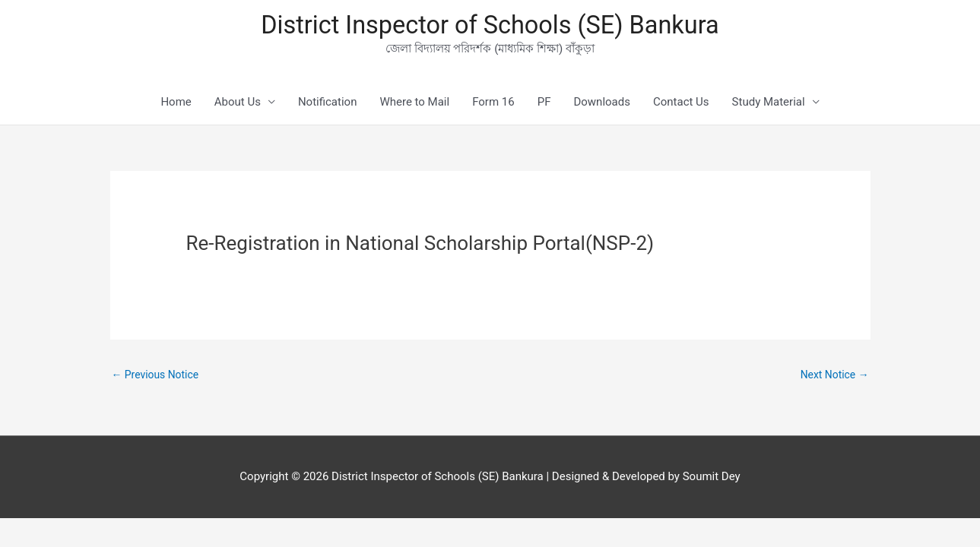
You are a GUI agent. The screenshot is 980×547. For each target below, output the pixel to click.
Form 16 (493, 106)
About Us (238, 106)
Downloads (602, 106)
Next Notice (831, 379)
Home (176, 106)
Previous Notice (159, 379)
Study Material (769, 106)
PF (544, 106)
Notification (328, 106)
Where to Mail (414, 106)
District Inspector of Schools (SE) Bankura (490, 27)
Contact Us (681, 106)
